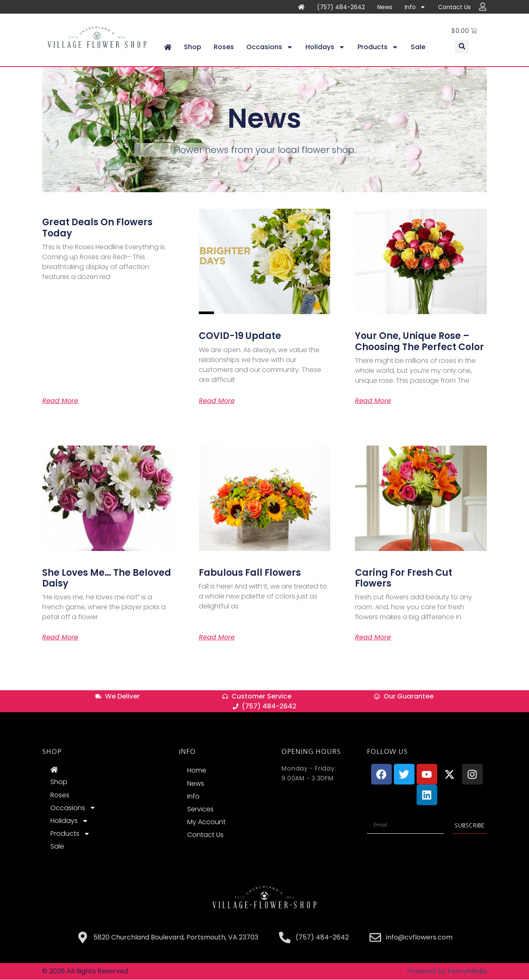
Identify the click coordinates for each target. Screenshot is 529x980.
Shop (193, 47)
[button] (462, 47)
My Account (206, 822)
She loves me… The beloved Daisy (107, 578)
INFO (187, 752)
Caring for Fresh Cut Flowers (404, 578)
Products (378, 48)
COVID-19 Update (240, 336)
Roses (224, 47)
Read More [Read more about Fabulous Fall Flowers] (217, 638)
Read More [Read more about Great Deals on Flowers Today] (60, 401)
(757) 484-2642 (341, 7)
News (385, 7)
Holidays (325, 48)
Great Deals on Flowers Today (97, 228)
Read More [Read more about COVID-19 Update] (217, 401)
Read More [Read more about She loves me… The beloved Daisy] (60, 638)
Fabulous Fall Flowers (250, 573)
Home (197, 771)
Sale (418, 47)
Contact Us (454, 7)
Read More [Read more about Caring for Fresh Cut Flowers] (373, 638)
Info (415, 7)
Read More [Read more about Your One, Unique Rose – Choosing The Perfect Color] (373, 401)
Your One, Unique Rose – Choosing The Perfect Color (419, 342)
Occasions (270, 48)
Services (200, 810)
